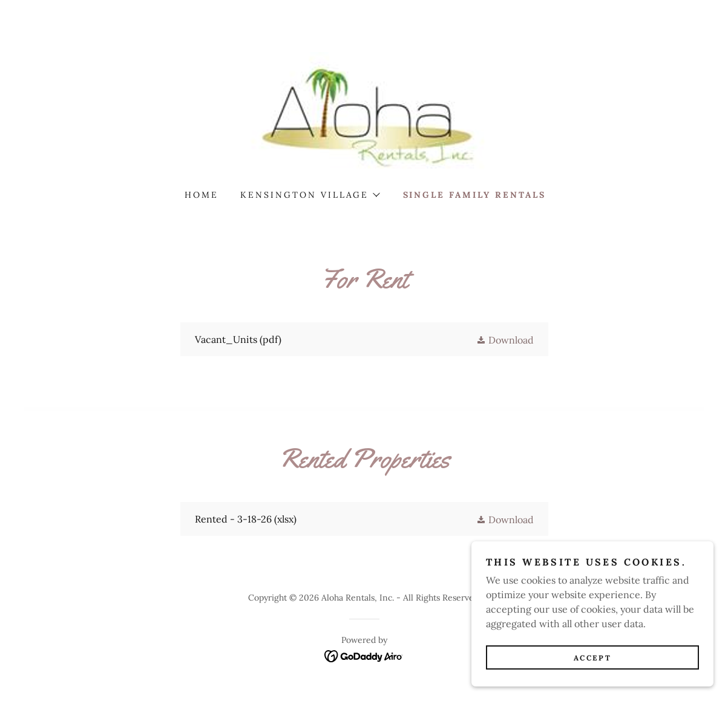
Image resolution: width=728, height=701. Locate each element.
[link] (364, 111)
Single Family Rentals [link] (475, 195)
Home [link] (202, 195)
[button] (310, 195)
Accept (592, 658)
